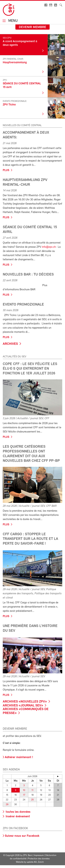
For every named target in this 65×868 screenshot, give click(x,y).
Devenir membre (32, 27)
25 (32, 800)
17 (24, 795)
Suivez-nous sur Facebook (22, 836)
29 (7, 805)
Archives (10, 344)
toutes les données (18, 812)
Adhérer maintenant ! (19, 757)
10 (24, 790)
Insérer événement (17, 817)
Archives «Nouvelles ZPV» (25, 702)
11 (32, 790)
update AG (32, 862)
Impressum (39, 855)
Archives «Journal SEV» (23, 706)
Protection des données (39, 859)
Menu (12, 21)
